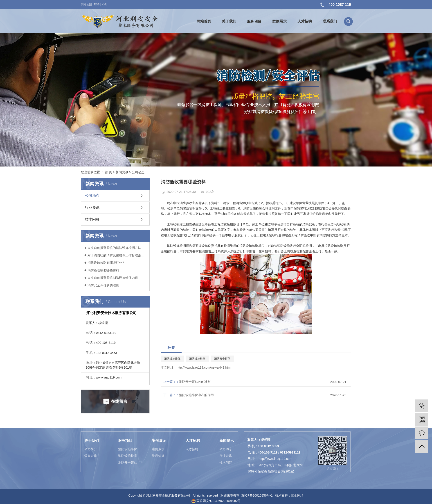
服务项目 (254, 21)
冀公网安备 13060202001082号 (216, 501)
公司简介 (91, 449)
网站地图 (86, 5)
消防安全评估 (222, 359)
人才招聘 (305, 21)
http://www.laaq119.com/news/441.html (204, 367)
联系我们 (330, 21)
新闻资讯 (122, 172)
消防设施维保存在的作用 (196, 395)
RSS (97, 5)
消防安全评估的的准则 (103, 285)
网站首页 (204, 21)
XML (105, 5)
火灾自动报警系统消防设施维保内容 (113, 278)
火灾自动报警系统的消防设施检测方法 (114, 248)
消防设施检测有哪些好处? (106, 263)
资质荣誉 (158, 456)
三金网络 (297, 495)
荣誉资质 (91, 456)
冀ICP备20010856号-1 (257, 495)
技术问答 (92, 219)
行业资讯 (92, 207)
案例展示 (279, 21)
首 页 (108, 172)
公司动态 (138, 172)
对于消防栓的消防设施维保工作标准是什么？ (117, 255)
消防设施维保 (172, 359)
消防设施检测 (197, 359)
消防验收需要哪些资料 (103, 270)
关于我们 (229, 21)
